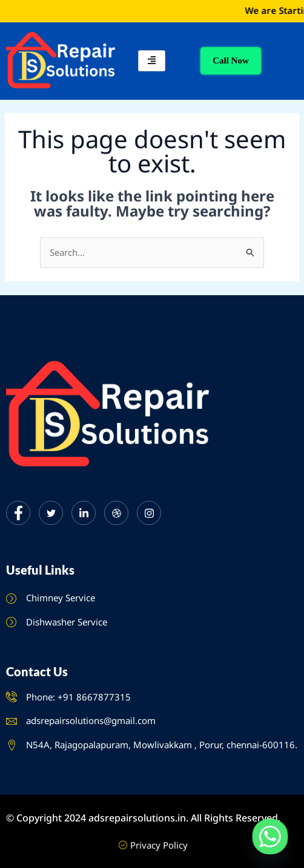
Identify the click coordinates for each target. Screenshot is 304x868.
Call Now (231, 60)
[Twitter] (51, 513)
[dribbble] (116, 513)
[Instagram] (149, 513)
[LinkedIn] (84, 513)
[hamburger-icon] (152, 61)
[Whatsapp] (270, 837)
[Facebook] (18, 513)
